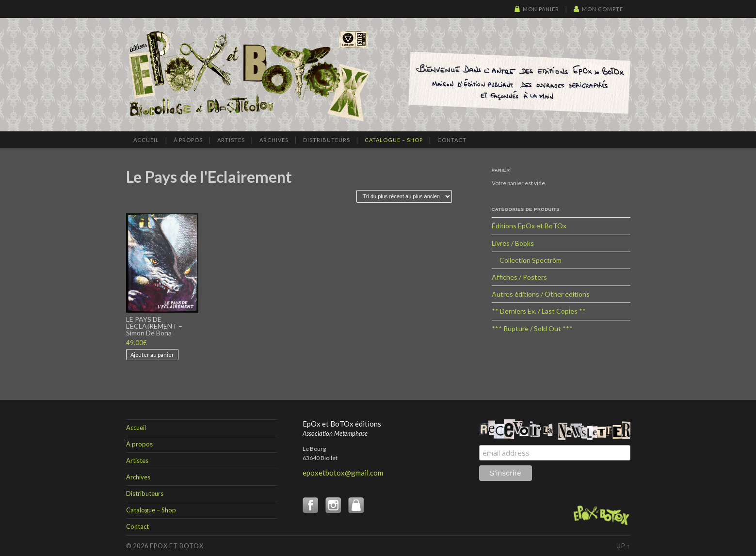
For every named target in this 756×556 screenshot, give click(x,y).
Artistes (231, 140)
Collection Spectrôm (531, 260)
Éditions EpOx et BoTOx (529, 226)
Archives (274, 140)
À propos (188, 140)
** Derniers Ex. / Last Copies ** (539, 311)
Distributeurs (327, 140)
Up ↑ (623, 546)
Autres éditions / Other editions (541, 294)
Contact (452, 140)
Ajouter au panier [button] (152, 355)
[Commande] (404, 196)
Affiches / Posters (519, 277)
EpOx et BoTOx (177, 546)
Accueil (146, 140)
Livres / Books (513, 243)
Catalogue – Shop (394, 140)
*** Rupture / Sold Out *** (532, 328)
